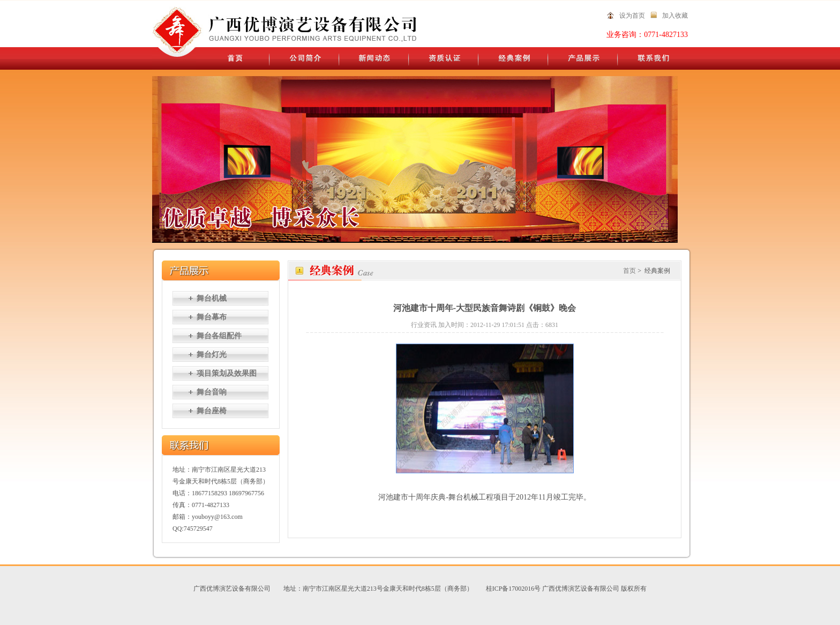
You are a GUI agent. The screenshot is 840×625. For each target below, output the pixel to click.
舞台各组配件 (219, 336)
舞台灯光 (212, 355)
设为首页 (632, 16)
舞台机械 (212, 298)
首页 (629, 271)
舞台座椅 (212, 411)
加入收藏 (675, 16)
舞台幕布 (212, 317)
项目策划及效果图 (227, 373)
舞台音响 (212, 392)
